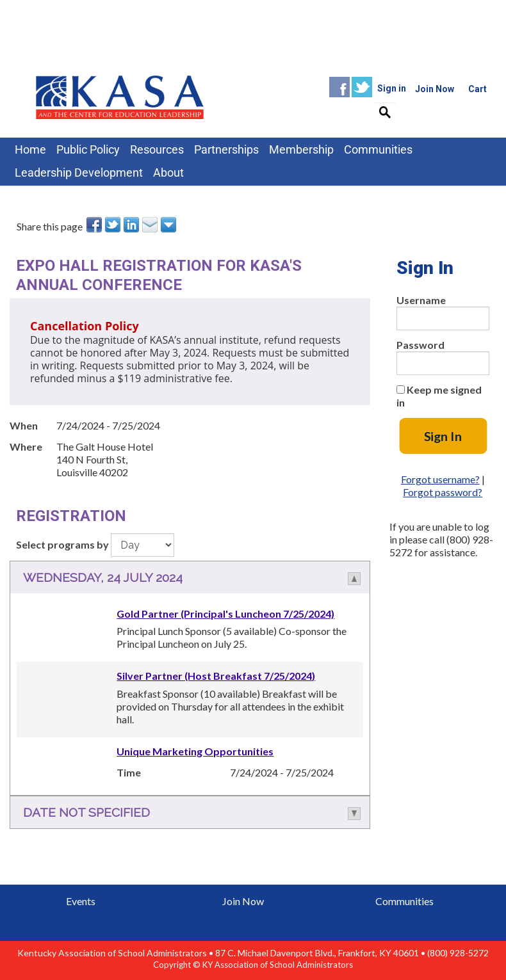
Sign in (392, 88)
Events (81, 901)
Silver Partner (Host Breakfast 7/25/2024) (216, 676)
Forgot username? (440, 479)
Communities (404, 901)
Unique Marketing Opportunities (195, 751)
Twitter (362, 87)
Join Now (243, 901)
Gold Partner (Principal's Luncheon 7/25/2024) (225, 614)
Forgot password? (443, 492)
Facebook (339, 87)
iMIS (120, 96)
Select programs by (62, 544)
